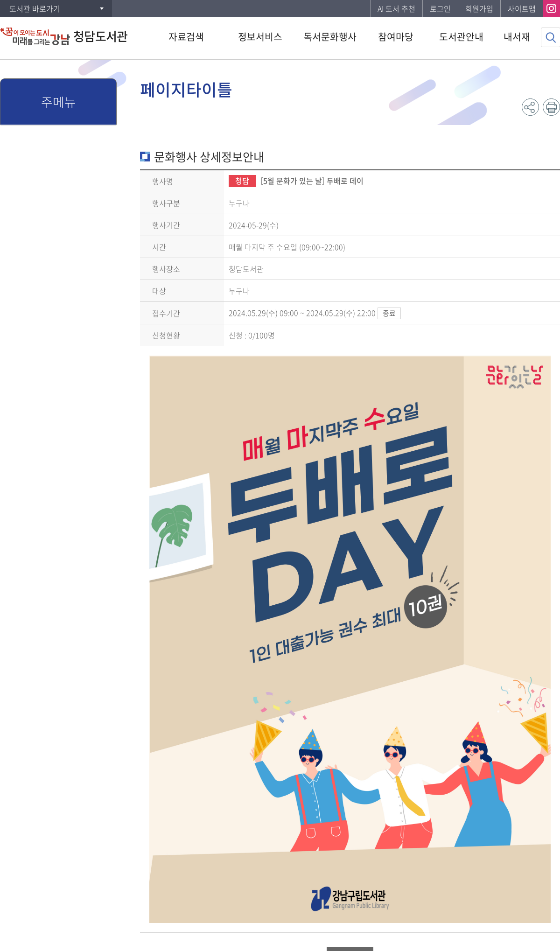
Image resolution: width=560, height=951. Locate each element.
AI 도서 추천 (396, 8)
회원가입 (479, 8)
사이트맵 (522, 8)
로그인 (440, 8)
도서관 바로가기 (35, 8)
